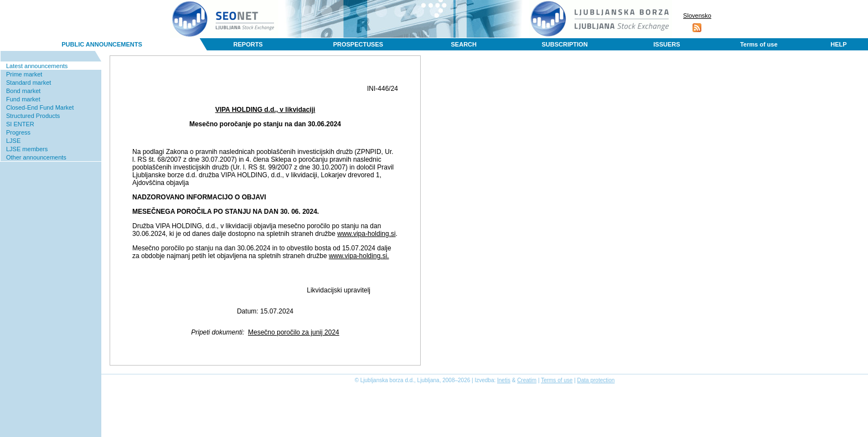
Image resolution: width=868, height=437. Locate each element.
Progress (18, 132)
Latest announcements (37, 66)
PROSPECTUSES (358, 44)
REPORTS (248, 44)
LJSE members (27, 149)
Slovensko (697, 16)
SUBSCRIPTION (564, 44)
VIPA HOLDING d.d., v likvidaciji (265, 110)
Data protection (596, 380)
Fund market (23, 99)
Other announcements (36, 157)
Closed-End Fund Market (40, 107)
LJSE (13, 141)
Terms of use (759, 44)
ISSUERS (666, 44)
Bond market (23, 91)
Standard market (29, 83)
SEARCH (464, 44)
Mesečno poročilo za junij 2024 (294, 332)
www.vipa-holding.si (366, 234)
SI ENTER (20, 124)
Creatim (527, 380)
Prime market (24, 74)
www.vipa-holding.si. (359, 256)
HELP (838, 44)
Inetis (504, 380)
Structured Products (33, 116)
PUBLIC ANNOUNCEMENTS (102, 44)
